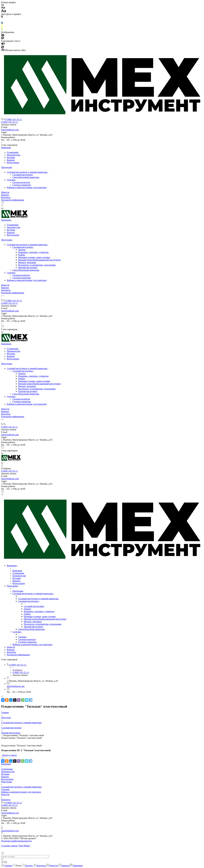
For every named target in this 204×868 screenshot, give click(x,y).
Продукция (7, 167)
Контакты (6, 197)
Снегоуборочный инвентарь (26, 177)
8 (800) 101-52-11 (14, 120)
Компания (6, 148)
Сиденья (11, 180)
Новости (5, 192)
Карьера (11, 160)
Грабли (22, 255)
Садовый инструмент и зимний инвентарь (27, 172)
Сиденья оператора (22, 185)
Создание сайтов (16, 846)
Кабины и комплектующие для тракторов (27, 187)
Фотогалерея (13, 163)
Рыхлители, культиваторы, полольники (37, 265)
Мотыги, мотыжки (27, 262)
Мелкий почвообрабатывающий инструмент (39, 260)
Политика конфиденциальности (16, 841)
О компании (13, 152)
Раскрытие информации (13, 200)
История (11, 157)
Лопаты (22, 250)
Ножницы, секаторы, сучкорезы (33, 252)
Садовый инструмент (23, 175)
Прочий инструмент (28, 268)
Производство (14, 155)
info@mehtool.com (10, 130)
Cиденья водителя (21, 182)
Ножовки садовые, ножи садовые (34, 257)
